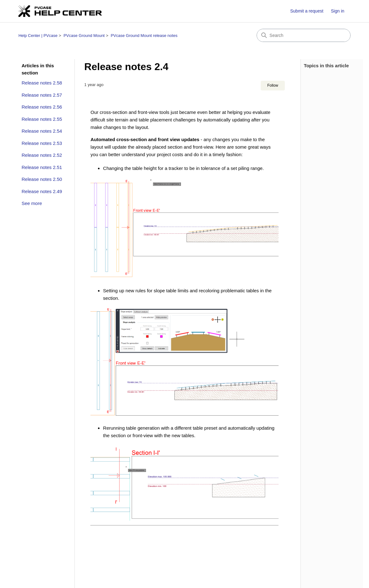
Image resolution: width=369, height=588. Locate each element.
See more (32, 203)
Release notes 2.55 (42, 119)
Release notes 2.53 (42, 143)
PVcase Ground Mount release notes (144, 36)
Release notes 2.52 (42, 155)
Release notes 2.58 (42, 83)
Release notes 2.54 (42, 131)
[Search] (304, 35)
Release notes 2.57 (42, 95)
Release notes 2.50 (42, 179)
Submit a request (307, 11)
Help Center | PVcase (38, 36)
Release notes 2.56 (42, 107)
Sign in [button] (338, 11)
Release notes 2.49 (42, 191)
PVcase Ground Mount (84, 36)
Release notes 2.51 (42, 167)
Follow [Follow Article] (273, 85)
